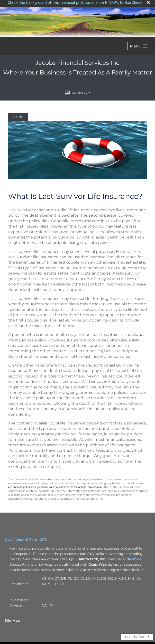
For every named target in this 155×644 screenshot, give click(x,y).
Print (18, 114)
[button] (139, 44)
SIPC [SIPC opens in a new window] (139, 557)
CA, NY (48, 603)
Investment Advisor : (19, 600)
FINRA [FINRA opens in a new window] (128, 557)
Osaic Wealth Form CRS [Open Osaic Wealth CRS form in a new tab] (26, 537)
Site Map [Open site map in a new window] (12, 618)
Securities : (19, 581)
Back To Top (137, 634)
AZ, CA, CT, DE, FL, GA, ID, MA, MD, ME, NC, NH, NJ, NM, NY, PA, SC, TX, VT (91, 579)
